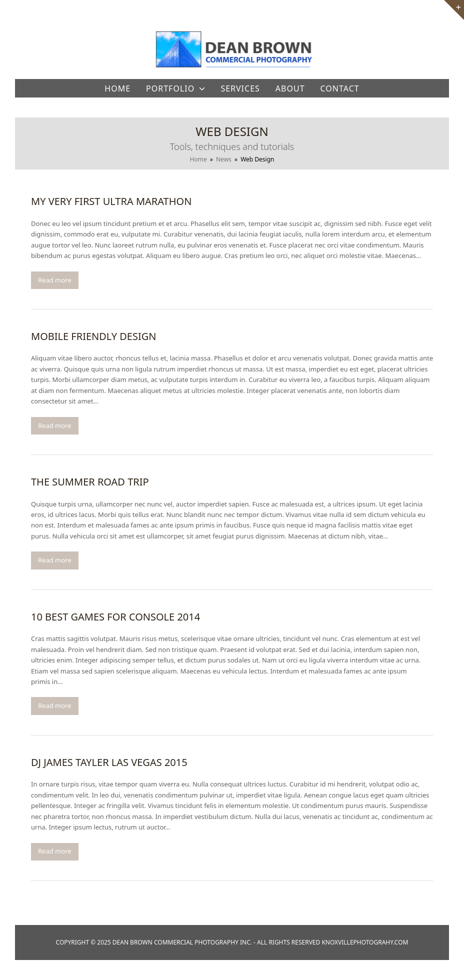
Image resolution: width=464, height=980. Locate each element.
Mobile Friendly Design (94, 336)
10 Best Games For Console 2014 (115, 617)
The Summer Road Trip (90, 482)
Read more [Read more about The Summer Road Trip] (55, 560)
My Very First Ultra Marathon (111, 201)
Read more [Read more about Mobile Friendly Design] (55, 425)
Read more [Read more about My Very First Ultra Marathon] (55, 280)
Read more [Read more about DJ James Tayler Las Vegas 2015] (55, 851)
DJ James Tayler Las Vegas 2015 (109, 762)
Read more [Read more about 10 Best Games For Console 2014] (55, 705)
